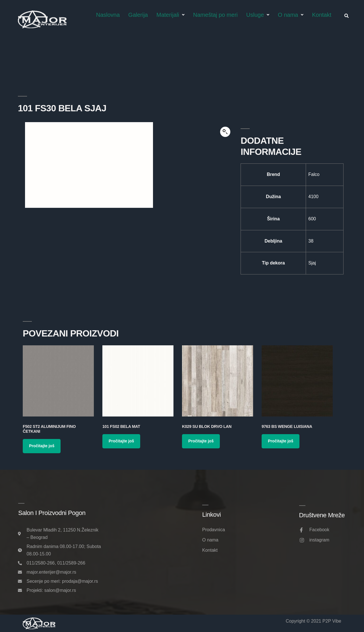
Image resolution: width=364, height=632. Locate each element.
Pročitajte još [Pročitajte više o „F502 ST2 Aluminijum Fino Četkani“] (42, 446)
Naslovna (108, 15)
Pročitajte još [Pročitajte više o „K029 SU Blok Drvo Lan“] (201, 441)
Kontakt (322, 15)
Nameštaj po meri (215, 15)
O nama (291, 15)
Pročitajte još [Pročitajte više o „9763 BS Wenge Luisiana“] (281, 441)
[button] (225, 132)
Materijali (170, 15)
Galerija (138, 15)
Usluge (258, 15)
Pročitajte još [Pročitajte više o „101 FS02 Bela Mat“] (121, 441)
